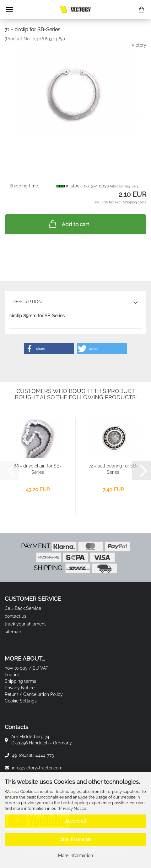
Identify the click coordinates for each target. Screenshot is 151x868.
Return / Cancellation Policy (34, 694)
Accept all (75, 821)
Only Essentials (75, 840)
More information (75, 855)
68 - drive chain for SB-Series (38, 469)
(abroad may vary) (125, 186)
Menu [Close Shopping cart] (9, 9)
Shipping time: (24, 186)
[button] (49, 349)
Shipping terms (20, 681)
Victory (139, 45)
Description (27, 302)
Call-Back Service (23, 608)
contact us (16, 616)
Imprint (12, 675)
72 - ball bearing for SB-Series (113, 469)
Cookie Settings (21, 701)
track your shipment (25, 624)
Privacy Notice (73, 808)
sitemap (13, 632)
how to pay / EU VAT (27, 668)
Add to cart (68, 224)
